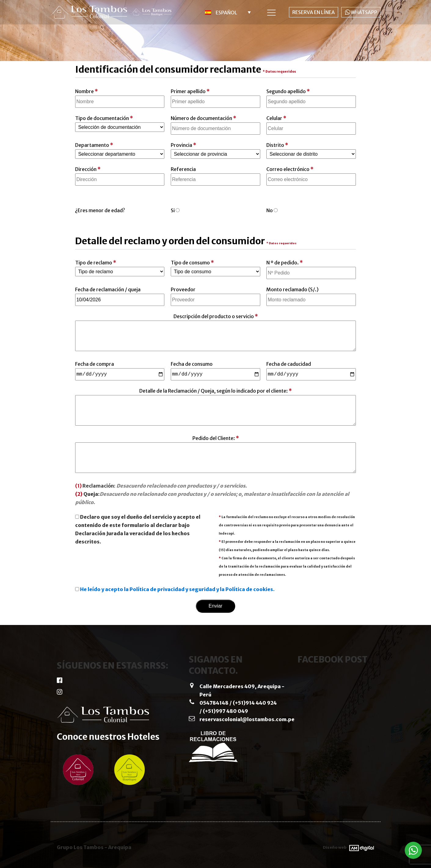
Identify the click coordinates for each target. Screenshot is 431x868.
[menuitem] (225, 12)
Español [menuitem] (226, 13)
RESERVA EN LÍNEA (314, 12)
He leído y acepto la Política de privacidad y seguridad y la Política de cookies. (177, 589)
